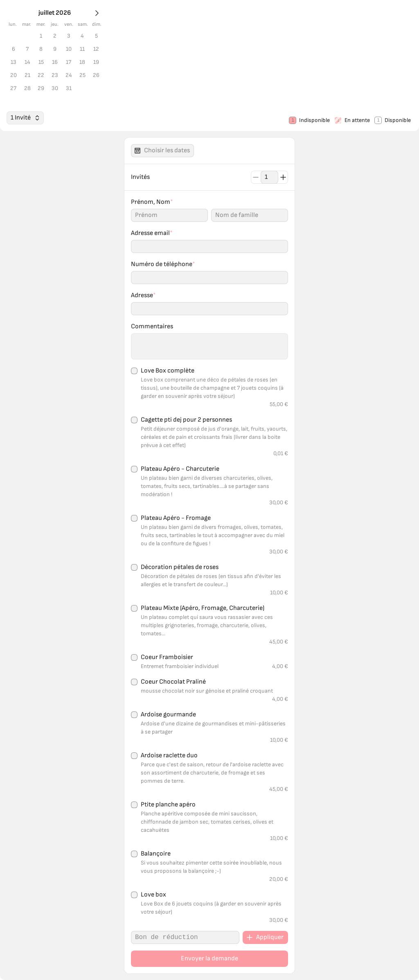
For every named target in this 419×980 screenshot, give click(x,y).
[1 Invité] (15, 542)
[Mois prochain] (7, 25)
